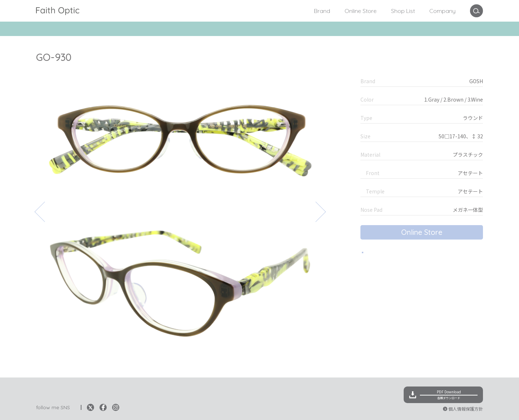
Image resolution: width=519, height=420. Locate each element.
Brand (322, 11)
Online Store (361, 11)
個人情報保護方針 (466, 409)
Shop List (403, 11)
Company (442, 11)
